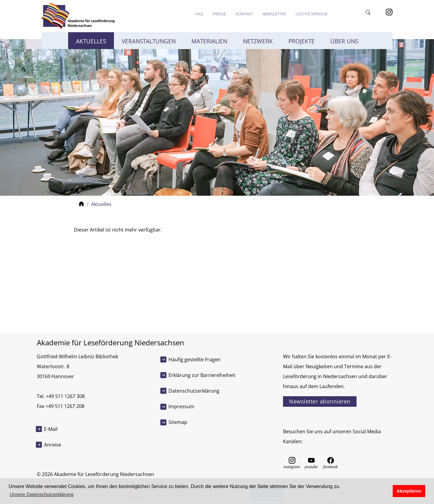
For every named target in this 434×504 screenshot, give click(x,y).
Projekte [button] (302, 41)
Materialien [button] (209, 41)
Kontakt (244, 14)
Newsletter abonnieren (320, 401)
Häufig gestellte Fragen (195, 359)
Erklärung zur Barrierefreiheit (202, 375)
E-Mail (51, 429)
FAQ (199, 14)
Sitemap (178, 422)
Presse (219, 14)
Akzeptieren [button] (409, 491)
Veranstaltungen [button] (149, 41)
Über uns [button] (344, 41)
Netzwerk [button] (258, 41)
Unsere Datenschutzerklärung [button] (42, 495)
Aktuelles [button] (91, 41)
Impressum (181, 406)
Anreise (53, 445)
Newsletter (274, 14)
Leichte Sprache (312, 14)
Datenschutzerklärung (194, 391)
